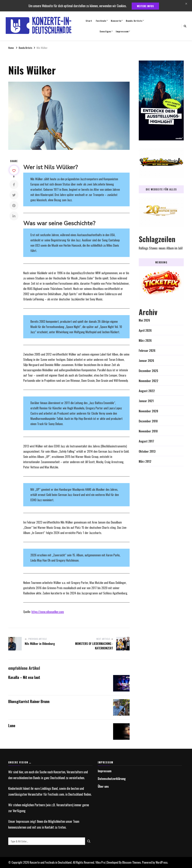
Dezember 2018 (148, 421)
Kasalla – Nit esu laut (24, 677)
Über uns (103, 786)
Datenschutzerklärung (112, 779)
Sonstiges (105, 31)
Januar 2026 (146, 361)
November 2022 (148, 381)
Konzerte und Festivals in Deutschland (51, 862)
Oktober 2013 (147, 451)
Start (89, 21)
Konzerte (116, 21)
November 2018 (148, 431)
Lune (12, 726)
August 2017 (146, 441)
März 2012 (145, 461)
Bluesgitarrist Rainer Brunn (29, 701)
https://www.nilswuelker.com (48, 612)
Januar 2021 (146, 401)
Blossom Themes (132, 862)
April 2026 (145, 330)
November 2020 (148, 411)
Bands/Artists (134, 21)
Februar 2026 (147, 351)
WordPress (162, 862)
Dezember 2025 (148, 371)
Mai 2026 (144, 320)
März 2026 (145, 341)
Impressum (122, 31)
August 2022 (147, 391)
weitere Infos (145, 6)
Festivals (101, 21)
